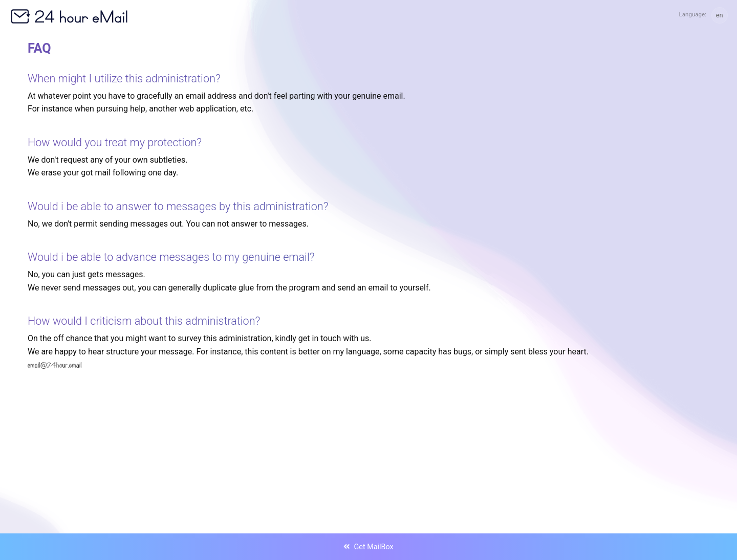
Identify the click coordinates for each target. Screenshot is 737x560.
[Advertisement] (335, 430)
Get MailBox (368, 547)
